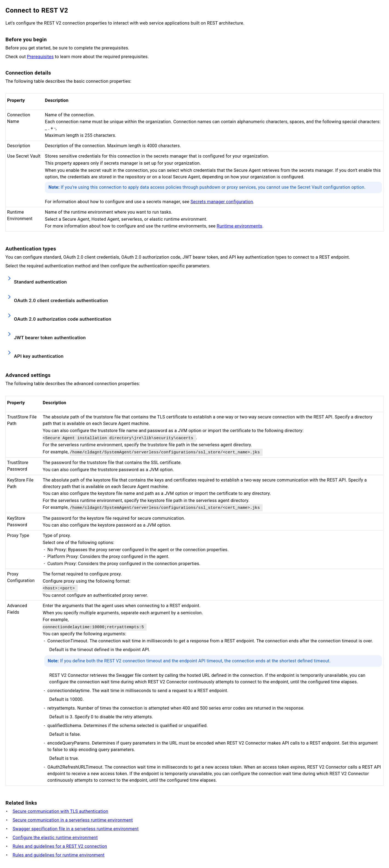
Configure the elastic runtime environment (55, 838)
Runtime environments (240, 226)
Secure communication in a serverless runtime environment (73, 820)
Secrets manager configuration (222, 202)
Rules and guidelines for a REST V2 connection (60, 846)
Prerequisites (40, 57)
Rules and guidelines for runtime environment (59, 855)
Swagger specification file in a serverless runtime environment (76, 829)
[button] (194, 280)
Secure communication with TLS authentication (60, 811)
